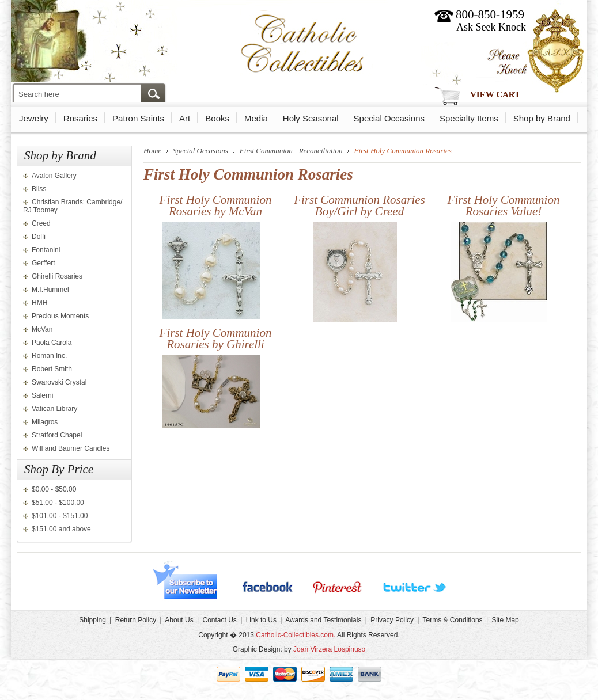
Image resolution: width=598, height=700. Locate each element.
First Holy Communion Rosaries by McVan (216, 206)
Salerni (42, 395)
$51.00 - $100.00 (58, 503)
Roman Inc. (49, 356)
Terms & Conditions (453, 620)
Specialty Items (469, 118)
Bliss (39, 189)
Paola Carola (52, 343)
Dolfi (39, 237)
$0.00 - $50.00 (54, 489)
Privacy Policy (392, 620)
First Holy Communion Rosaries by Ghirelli (216, 338)
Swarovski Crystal (59, 382)
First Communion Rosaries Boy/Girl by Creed (359, 206)
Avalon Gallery (54, 176)
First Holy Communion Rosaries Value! (504, 206)
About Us (179, 620)
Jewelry (34, 118)
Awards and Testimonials (323, 620)
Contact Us (219, 620)
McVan (42, 329)
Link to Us (261, 620)
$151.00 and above (61, 529)
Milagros (45, 422)
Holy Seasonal (311, 118)
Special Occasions (389, 118)
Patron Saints (138, 118)
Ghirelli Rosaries (57, 276)
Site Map (505, 620)
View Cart (495, 94)
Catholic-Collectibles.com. (296, 635)
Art (185, 118)
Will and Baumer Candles (71, 448)
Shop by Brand (542, 118)
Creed (41, 223)
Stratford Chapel (57, 435)
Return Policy (136, 620)
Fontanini (46, 250)
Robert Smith (52, 369)
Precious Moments (60, 316)
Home (152, 151)
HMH (39, 303)
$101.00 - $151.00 (60, 516)
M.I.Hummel (50, 290)
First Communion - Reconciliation (291, 151)
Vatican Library (54, 409)
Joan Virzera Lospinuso (329, 649)
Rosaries (80, 118)
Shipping (92, 620)
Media (256, 118)
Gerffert (43, 263)
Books (217, 118)
